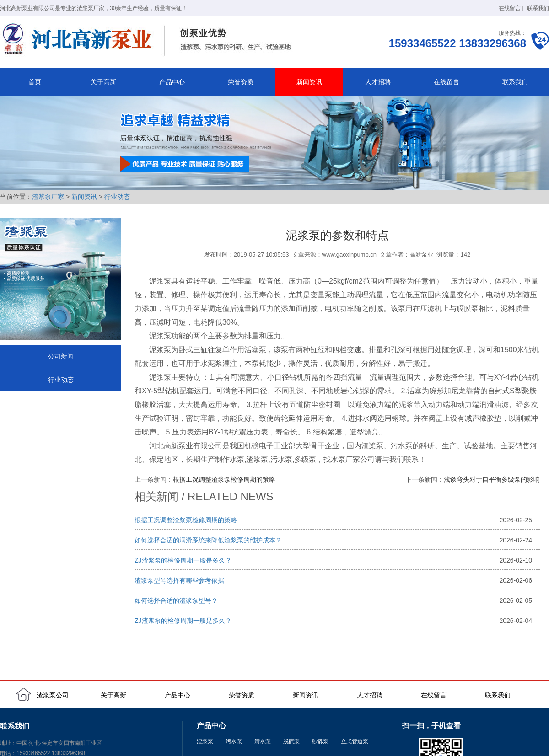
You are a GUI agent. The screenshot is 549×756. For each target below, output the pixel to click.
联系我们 (538, 8)
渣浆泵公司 (53, 695)
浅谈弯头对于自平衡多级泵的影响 (492, 479)
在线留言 (510, 8)
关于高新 (103, 82)
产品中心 (172, 82)
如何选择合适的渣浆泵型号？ (176, 601)
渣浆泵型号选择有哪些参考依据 (179, 580)
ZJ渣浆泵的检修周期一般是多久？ (183, 560)
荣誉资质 (241, 82)
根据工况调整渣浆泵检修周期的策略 (224, 479)
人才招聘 (378, 82)
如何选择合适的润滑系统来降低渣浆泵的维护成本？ (208, 540)
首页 (35, 82)
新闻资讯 (309, 82)
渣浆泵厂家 (48, 197)
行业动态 (117, 197)
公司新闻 (61, 356)
